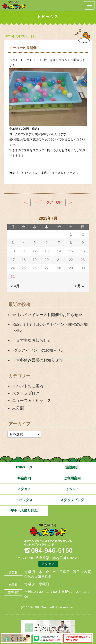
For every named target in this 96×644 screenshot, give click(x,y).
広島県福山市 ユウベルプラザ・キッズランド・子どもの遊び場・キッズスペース (48, 530)
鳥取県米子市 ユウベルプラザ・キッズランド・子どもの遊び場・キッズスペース (14, 5)
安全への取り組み (24, 511)
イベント (72, 489)
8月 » (80, 286)
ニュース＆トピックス (63, 173)
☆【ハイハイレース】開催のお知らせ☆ (47, 315)
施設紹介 (72, 467)
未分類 (18, 408)
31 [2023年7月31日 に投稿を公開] (13, 277)
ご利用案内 (72, 478)
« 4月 (15, 286)
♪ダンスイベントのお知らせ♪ (37, 350)
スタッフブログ (26, 393)
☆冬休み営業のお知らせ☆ (37, 360)
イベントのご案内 (35, 173)
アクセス (24, 489)
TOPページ (24, 467)
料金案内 (24, 478)
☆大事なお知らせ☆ (32, 340)
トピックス (24, 500)
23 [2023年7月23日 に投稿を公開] (83, 260)
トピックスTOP (48, 202)
